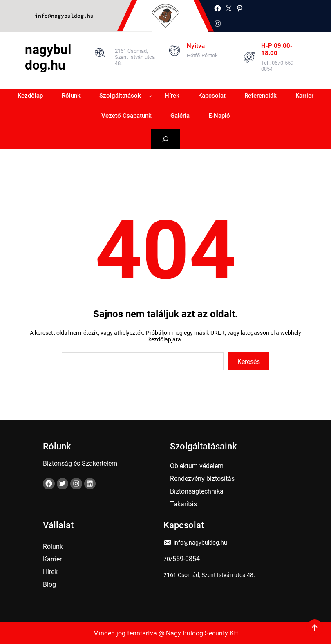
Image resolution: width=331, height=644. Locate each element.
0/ (170, 557)
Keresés (249, 362)
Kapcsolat (184, 523)
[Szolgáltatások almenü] (150, 96)
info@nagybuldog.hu (64, 16)
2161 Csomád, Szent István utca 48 (208, 573)
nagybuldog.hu (48, 57)
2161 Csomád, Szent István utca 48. (135, 57)
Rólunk (57, 444)
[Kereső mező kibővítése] (166, 139)
